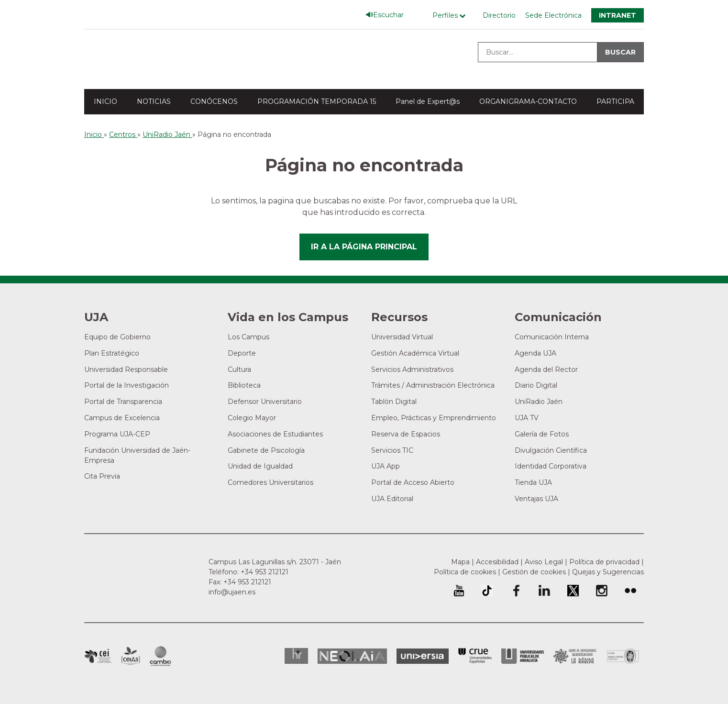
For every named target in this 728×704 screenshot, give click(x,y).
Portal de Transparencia (123, 402)
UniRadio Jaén (539, 402)
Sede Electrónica (553, 15)
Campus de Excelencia (122, 418)
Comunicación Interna (552, 337)
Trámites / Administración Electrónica (433, 385)
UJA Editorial (392, 499)
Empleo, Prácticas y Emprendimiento (434, 418)
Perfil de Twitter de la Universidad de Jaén (573, 591)
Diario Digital (536, 385)
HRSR (296, 656)
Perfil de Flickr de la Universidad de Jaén (630, 591)
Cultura (239, 369)
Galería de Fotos (542, 434)
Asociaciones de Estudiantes (275, 434)
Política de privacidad (604, 562)
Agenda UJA (535, 353)
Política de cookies (465, 572)
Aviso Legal (544, 562)
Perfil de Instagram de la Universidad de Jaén (602, 591)
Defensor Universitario (265, 402)
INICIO (105, 101)
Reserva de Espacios (406, 434)
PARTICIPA (615, 101)
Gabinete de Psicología (266, 450)
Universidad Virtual (402, 337)
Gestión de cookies (534, 572)
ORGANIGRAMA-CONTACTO (528, 101)
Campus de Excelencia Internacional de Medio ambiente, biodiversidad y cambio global (160, 656)
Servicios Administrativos (412, 369)
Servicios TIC (392, 450)
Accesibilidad (497, 562)
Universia (423, 656)
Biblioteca (244, 385)
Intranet (618, 15)
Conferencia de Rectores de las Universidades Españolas (475, 656)
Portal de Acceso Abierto (413, 482)
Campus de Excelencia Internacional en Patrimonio (98, 656)
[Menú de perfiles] (451, 16)
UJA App (386, 466)
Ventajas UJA (536, 499)
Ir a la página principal (364, 247)
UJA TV (527, 418)
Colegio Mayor (252, 418)
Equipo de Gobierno (117, 337)
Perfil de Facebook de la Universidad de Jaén (516, 591)
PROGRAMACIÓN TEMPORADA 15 (317, 101)
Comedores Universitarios (270, 482)
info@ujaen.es (232, 592)
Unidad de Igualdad (260, 466)
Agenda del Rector (546, 369)
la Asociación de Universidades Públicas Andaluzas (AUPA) (523, 656)
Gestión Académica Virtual (415, 353)
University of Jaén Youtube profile (459, 591)
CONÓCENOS (214, 101)
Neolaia (352, 656)
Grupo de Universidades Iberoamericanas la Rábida (575, 656)
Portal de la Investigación (127, 385)
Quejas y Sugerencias (608, 572)
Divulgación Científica (551, 450)
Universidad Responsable (126, 369)
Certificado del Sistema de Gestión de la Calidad (623, 655)
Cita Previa (102, 476)
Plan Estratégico (112, 353)
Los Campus (248, 337)
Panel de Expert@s (428, 101)
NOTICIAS (154, 101)
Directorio (499, 15)
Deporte (242, 353)
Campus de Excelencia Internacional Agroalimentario (131, 656)
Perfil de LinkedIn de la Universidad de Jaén (544, 591)
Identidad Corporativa (551, 466)
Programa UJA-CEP (117, 434)
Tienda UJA (533, 482)
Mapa (460, 562)
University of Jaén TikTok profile (487, 591)
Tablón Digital (394, 402)
